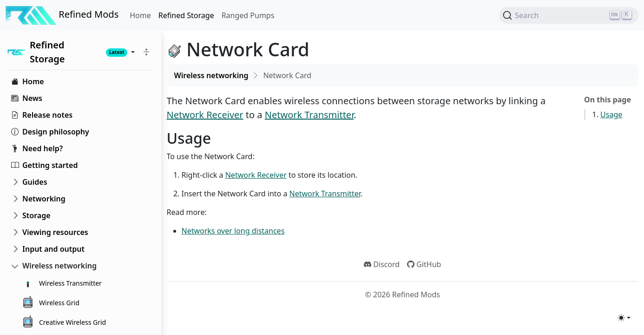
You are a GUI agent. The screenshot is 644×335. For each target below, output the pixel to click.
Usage (611, 114)
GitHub (424, 264)
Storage (36, 215)
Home (140, 15)
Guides (35, 182)
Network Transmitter (309, 115)
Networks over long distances (233, 231)
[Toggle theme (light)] (624, 318)
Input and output (53, 249)
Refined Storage (186, 15)
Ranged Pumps (248, 15)
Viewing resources (55, 232)
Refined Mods (62, 15)
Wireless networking (59, 266)
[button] (146, 52)
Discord (382, 264)
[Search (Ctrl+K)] (569, 15)
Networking (44, 199)
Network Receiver (205, 115)
